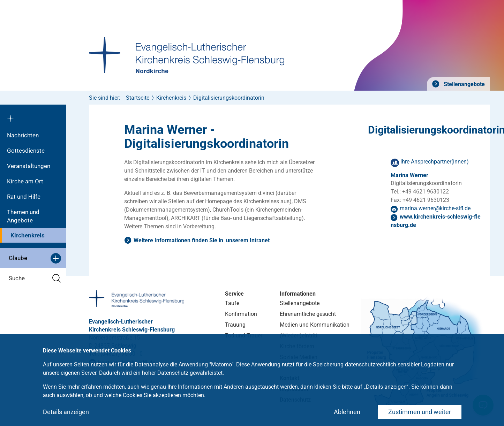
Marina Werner (409, 175)
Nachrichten (23, 135)
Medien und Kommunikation (315, 325)
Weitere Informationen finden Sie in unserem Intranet (202, 240)
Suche (35, 278)
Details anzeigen (66, 412)
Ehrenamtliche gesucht (308, 314)
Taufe (232, 303)
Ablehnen (347, 412)
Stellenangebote (464, 84)
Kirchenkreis (28, 235)
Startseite (138, 98)
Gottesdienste (26, 151)
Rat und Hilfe (24, 197)
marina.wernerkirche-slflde (435, 208)
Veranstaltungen (29, 166)
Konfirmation (241, 314)
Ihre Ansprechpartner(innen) (435, 162)
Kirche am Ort (25, 181)
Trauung (235, 325)
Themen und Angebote (23, 216)
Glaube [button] (35, 258)
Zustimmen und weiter (420, 412)
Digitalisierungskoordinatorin (229, 98)
